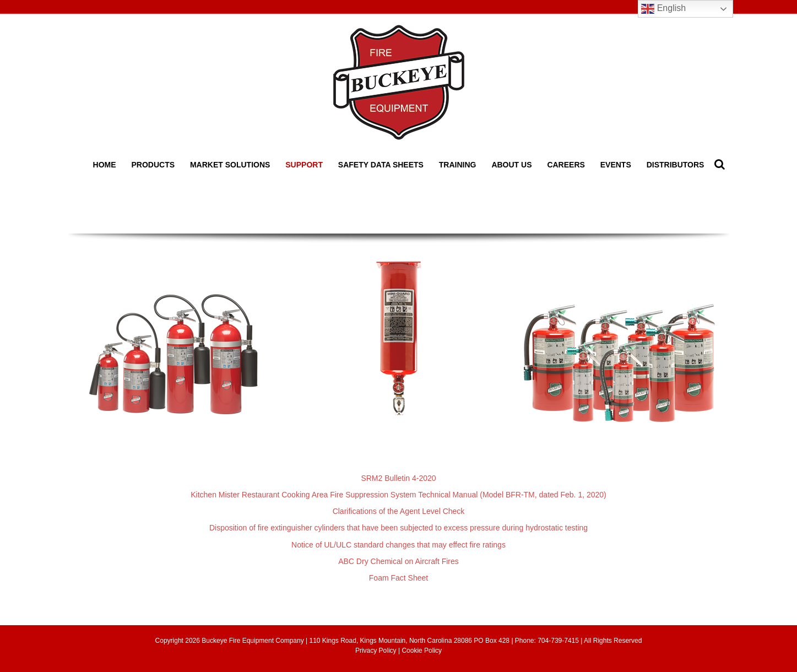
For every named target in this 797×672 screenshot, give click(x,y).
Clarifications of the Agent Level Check (399, 511)
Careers (566, 165)
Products (153, 165)
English (663, 9)
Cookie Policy (422, 651)
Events (616, 165)
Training (458, 165)
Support (304, 165)
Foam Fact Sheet (398, 578)
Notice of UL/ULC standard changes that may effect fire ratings (398, 545)
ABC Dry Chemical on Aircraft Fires (398, 561)
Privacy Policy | (378, 651)
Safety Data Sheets (381, 165)
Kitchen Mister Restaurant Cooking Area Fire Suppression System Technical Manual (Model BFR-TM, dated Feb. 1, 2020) (398, 495)
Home (105, 165)
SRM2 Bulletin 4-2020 (398, 478)
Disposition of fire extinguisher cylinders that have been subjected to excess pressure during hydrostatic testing (398, 528)
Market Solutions (230, 165)
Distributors (676, 165)
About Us (511, 165)
